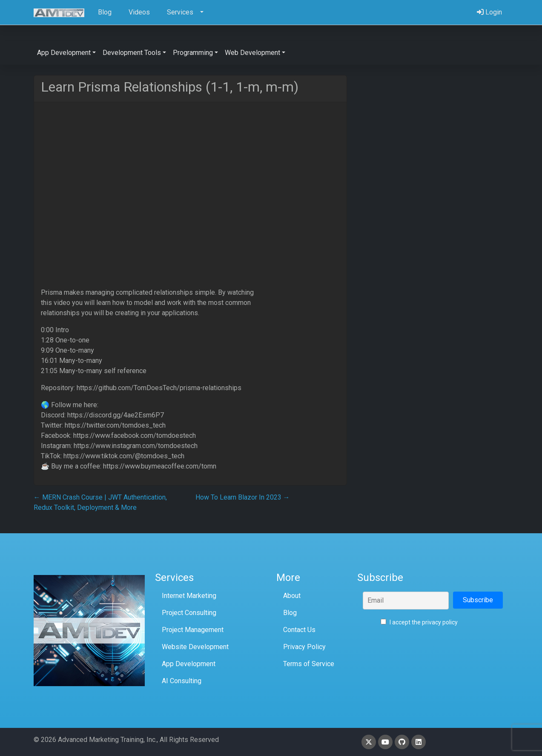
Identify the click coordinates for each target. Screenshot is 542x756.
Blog (290, 613)
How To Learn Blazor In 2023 (243, 497)
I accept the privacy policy (419, 622)
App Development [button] (64, 53)
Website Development (195, 647)
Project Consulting (189, 613)
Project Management (193, 630)
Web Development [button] (252, 53)
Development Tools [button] (132, 53)
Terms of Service (309, 664)
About (292, 596)
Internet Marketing (189, 596)
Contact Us (299, 630)
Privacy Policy (304, 647)
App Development (189, 664)
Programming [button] (193, 53)
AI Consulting (182, 681)
